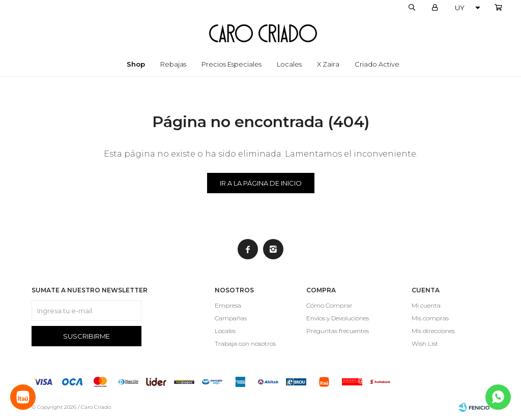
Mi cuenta (426, 305)
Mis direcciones (433, 331)
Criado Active (377, 64)
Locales (289, 64)
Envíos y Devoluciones (338, 318)
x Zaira (328, 64)
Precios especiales (231, 64)
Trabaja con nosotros (245, 343)
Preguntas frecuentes (338, 331)
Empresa (228, 305)
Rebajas (173, 64)
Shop (136, 64)
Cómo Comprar (329, 305)
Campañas (231, 318)
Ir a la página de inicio (261, 183)
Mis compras (430, 318)
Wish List (425, 343)
